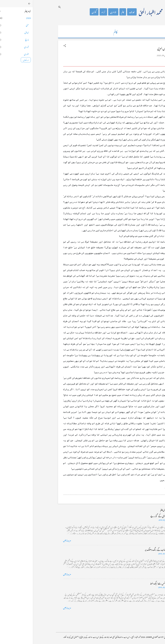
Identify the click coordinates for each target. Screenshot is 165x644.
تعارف (99, 12)
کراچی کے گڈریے (126, 516)
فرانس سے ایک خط (126, 583)
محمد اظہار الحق (118, 12)
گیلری (61, 12)
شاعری (80, 12)
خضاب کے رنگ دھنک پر (123, 549)
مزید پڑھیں (34, 540)
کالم (90, 12)
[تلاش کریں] (27, 7)
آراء (70, 12)
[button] (32, 46)
